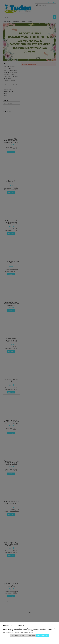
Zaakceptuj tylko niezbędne (18, 635)
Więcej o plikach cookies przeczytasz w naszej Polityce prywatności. (18, 632)
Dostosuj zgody (31, 635)
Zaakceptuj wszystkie (43, 635)
